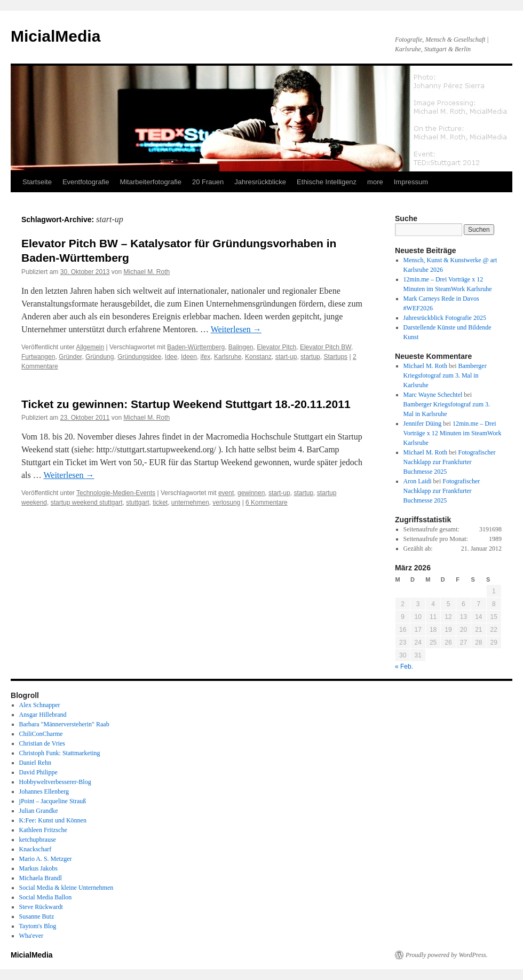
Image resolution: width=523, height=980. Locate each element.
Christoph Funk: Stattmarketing (60, 753)
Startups (335, 357)
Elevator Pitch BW (326, 347)
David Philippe (38, 772)
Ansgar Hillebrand (43, 715)
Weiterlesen (236, 329)
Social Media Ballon (46, 897)
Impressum (411, 182)
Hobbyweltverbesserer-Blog (55, 782)
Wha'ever (31, 936)
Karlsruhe (228, 357)
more (375, 182)
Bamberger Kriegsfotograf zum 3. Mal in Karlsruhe (445, 375)
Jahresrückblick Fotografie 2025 (445, 318)
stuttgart (137, 503)
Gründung (100, 357)
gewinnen (251, 493)
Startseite (37, 182)
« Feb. (404, 667)
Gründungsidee (139, 357)
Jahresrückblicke (260, 182)
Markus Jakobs (38, 868)
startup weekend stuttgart (87, 503)
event (226, 493)
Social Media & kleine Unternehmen (66, 888)
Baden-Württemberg (196, 347)
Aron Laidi (418, 481)
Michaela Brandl (41, 878)
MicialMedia (56, 36)
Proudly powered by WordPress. (447, 955)
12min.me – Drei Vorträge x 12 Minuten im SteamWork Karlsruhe (453, 433)
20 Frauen (208, 182)
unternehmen (190, 503)
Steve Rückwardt (41, 907)
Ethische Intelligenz (327, 182)
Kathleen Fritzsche (43, 830)
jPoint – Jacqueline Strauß (53, 801)
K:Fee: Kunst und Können (53, 820)
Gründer (70, 357)
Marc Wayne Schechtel (433, 395)
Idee (171, 357)
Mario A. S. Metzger (46, 859)
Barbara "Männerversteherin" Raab (64, 724)
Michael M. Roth (146, 272)
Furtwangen (38, 357)
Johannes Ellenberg (44, 791)
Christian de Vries (42, 743)
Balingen (241, 347)
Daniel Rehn (35, 763)
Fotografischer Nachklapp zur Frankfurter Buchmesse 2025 (450, 462)
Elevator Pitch (276, 347)
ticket (160, 503)
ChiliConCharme (41, 734)
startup (310, 357)
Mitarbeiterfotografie (150, 182)
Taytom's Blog (38, 926)
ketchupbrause (38, 840)
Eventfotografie (86, 182)
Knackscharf (35, 849)
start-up (286, 357)
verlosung (226, 503)
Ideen (189, 357)
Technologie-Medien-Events (116, 493)
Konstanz (258, 357)
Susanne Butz (37, 916)
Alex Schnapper (40, 705)
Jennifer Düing (423, 424)
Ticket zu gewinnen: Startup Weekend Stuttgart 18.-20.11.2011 (186, 404)
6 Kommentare (267, 503)
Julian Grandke (39, 811)
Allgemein (90, 347)
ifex (206, 357)
